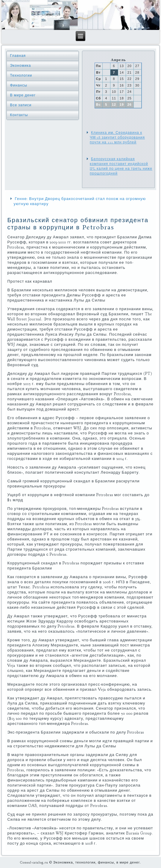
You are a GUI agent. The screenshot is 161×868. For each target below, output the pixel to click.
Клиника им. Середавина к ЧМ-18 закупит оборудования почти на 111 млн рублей (117, 138)
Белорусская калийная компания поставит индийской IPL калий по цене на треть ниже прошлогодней (121, 166)
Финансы (18, 85)
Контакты (19, 115)
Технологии (21, 75)
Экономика (20, 66)
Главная (18, 56)
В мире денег (23, 95)
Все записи (21, 105)
